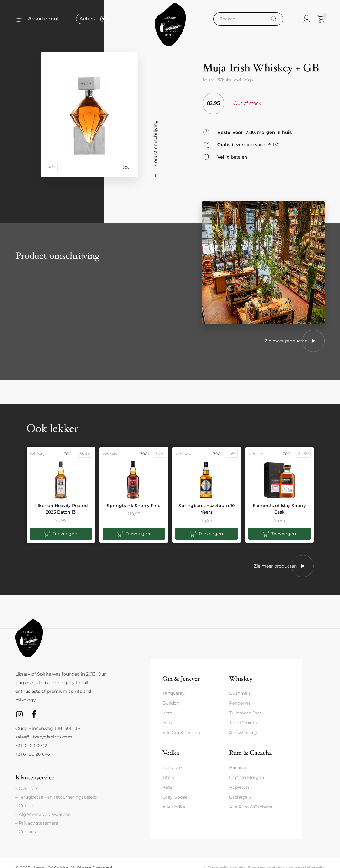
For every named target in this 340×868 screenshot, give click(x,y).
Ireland (209, 80)
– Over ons (27, 788)
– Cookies (26, 832)
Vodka (171, 753)
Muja (248, 80)
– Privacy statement (37, 823)
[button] (61, 534)
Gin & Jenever (181, 679)
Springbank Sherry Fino (134, 506)
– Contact (26, 806)
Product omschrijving (155, 144)
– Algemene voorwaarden (43, 814)
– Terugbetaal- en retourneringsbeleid (56, 797)
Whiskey (241, 679)
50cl (237, 80)
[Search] (274, 19)
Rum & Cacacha (250, 753)
